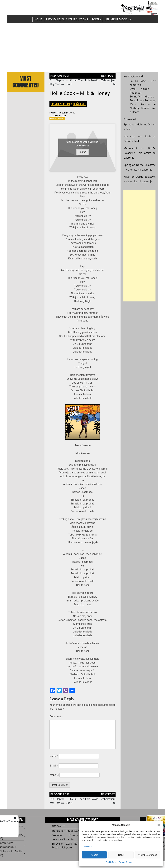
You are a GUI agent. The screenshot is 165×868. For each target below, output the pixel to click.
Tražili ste (79, 104)
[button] (159, 825)
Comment (56, 716)
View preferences (148, 855)
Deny (121, 855)
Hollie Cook (61, 115)
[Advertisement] (82, 48)
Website (54, 775)
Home (38, 19)
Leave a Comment (57, 118)
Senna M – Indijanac (142, 96)
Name (54, 756)
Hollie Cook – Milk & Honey (80, 93)
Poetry (96, 19)
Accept (94, 855)
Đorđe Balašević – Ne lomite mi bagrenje (140, 153)
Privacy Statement (127, 862)
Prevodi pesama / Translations (67, 19)
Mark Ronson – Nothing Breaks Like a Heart (143, 108)
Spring (72, 113)
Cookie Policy (112, 862)
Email (53, 766)
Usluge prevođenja (118, 19)
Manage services (91, 846)
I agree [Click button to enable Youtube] (83, 152)
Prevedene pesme (61, 104)
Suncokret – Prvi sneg (143, 100)
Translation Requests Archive (69, 831)
